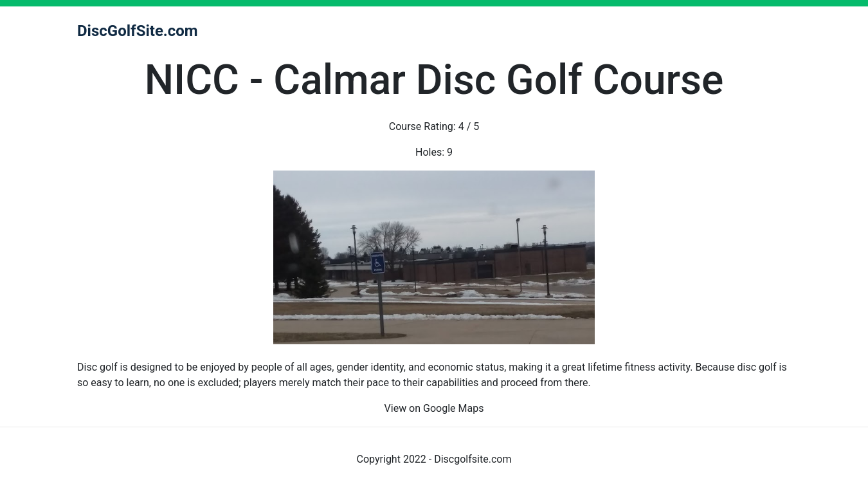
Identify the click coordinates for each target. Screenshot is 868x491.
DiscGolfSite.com (138, 31)
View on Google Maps (434, 408)
